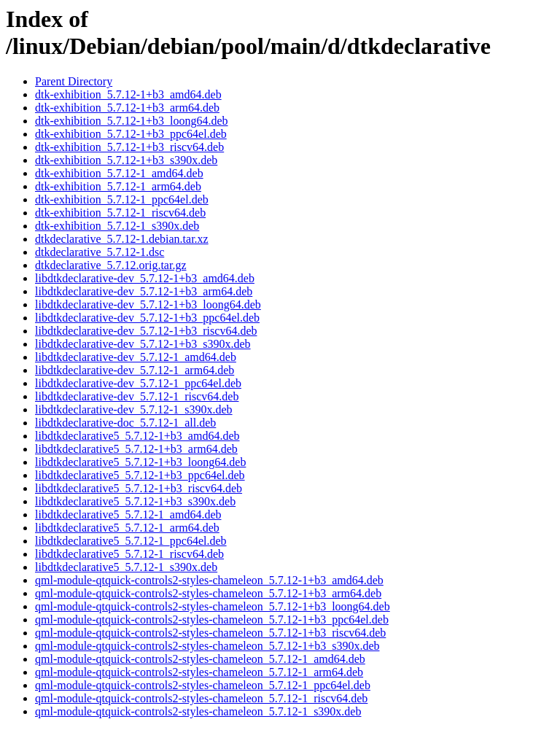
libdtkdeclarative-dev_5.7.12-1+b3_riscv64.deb (146, 331)
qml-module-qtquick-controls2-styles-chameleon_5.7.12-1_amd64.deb (200, 659)
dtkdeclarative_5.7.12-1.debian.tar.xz (122, 239)
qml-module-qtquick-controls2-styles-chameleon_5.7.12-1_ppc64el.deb (203, 685)
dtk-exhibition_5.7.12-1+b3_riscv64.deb (129, 147)
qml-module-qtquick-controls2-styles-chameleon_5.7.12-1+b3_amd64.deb (209, 580)
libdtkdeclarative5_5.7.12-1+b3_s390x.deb (135, 501)
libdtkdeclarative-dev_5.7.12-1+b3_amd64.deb (145, 278)
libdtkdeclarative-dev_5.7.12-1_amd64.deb (136, 357)
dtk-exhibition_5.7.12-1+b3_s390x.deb (126, 160)
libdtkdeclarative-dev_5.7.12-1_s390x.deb (134, 409)
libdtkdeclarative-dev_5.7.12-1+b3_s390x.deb (143, 344)
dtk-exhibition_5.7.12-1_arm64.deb (118, 186)
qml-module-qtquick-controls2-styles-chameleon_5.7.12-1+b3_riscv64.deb (210, 633)
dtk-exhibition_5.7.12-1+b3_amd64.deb (128, 94)
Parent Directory (74, 81)
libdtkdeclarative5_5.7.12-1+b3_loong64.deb (140, 462)
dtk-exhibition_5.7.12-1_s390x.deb (117, 226)
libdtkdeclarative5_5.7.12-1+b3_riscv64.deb (139, 488)
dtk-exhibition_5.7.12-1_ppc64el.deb (122, 199)
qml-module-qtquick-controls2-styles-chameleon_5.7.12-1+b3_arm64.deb (208, 593)
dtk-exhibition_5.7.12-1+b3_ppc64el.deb (131, 134)
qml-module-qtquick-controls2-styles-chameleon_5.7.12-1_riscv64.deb (201, 698)
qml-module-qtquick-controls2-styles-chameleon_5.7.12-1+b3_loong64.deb (213, 606)
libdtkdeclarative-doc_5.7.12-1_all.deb (125, 423)
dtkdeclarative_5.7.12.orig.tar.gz (110, 265)
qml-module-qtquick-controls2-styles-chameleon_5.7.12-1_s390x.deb (198, 711)
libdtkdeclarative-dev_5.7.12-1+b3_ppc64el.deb (147, 318)
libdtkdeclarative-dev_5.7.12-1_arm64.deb (135, 370)
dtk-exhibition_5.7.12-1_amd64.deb (119, 173)
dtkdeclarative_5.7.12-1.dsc (100, 252)
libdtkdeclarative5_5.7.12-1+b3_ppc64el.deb (140, 475)
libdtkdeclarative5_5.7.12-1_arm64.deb (127, 528)
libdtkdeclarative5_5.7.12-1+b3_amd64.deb (137, 436)
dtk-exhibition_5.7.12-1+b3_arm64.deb (127, 108)
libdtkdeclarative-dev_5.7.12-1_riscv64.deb (137, 396)
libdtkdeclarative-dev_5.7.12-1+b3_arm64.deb (144, 291)
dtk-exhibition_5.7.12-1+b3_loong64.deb (132, 121)
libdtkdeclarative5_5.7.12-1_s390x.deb (126, 567)
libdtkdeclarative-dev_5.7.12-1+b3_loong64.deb (148, 304)
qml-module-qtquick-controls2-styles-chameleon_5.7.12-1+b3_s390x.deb (207, 646)
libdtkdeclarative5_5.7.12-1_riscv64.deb (129, 554)
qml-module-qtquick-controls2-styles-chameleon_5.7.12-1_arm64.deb (199, 672)
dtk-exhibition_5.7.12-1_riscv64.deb (120, 213)
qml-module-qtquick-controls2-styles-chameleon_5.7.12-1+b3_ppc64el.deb (212, 620)
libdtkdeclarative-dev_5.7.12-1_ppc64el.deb (138, 383)
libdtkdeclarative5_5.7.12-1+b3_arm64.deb (136, 449)
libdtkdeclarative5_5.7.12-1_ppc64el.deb (131, 541)
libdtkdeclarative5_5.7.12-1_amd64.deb (128, 515)
